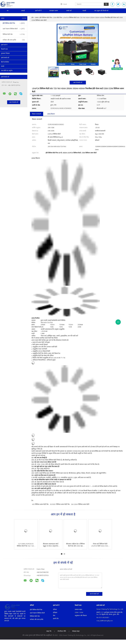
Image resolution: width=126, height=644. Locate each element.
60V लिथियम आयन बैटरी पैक (40, 504)
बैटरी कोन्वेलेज (5, 62)
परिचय (55, 610)
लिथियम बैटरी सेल (14, 34)
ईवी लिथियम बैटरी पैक (14, 23)
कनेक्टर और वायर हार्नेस (14, 40)
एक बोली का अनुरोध (7, 71)
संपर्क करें (69, 11)
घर (8, 11)
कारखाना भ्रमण (54, 11)
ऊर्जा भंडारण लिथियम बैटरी (14, 29)
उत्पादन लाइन (78, 610)
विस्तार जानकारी (37, 114)
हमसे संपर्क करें (5, 58)
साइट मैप (49, 631)
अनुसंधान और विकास (81, 616)
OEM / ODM (79, 613)
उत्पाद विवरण (51, 114)
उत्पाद (14, 18)
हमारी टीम (56, 619)
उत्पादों (23, 11)
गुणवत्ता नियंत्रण (5, 53)
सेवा (54, 616)
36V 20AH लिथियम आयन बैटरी (80, 504)
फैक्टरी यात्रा (4, 49)
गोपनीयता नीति (62, 631)
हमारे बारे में (38, 11)
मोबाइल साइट (76, 631)
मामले (3, 66)
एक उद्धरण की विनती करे (101, 11)
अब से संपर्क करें (78, 83)
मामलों (84, 11)
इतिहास (55, 613)
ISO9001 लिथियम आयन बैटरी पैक (60, 504)
